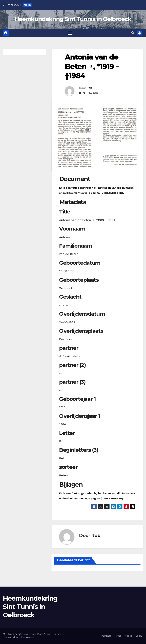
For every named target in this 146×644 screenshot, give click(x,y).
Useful (139, 636)
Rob (89, 88)
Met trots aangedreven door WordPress (27, 634)
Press (118, 636)
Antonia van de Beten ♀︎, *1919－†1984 (93, 66)
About (129, 636)
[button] (133, 33)
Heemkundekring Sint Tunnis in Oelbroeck (73, 19)
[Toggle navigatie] (70, 33)
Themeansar (27, 637)
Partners (106, 636)
